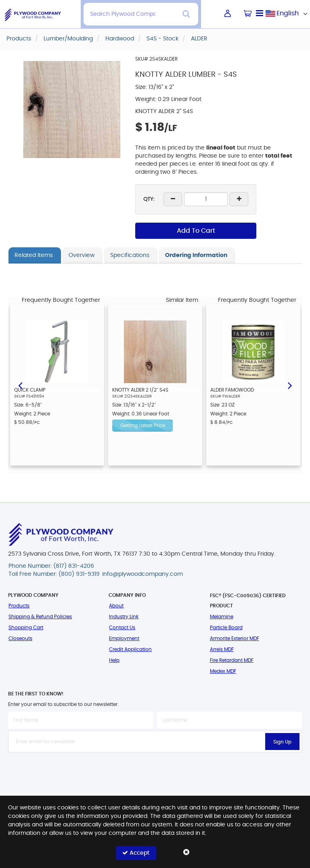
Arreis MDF (222, 649)
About (116, 606)
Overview (82, 255)
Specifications (130, 255)
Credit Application (130, 649)
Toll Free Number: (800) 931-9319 (54, 574)
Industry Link (124, 617)
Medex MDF (223, 671)
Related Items (34, 255)
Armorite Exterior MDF (235, 638)
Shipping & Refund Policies (40, 617)
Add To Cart (196, 231)
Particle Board (226, 628)
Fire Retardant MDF (232, 660)
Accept (136, 853)
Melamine (222, 617)
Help (114, 660)
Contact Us (122, 628)
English (288, 13)
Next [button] (290, 385)
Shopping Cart (26, 628)
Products (19, 606)
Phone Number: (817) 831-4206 (51, 566)
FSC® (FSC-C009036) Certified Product (248, 601)
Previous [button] (20, 385)
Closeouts (20, 638)
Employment (124, 638)
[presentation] (155, 770)
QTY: (149, 199)
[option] (57, 385)
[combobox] (288, 13)
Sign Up (282, 742)
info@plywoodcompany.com (142, 574)
